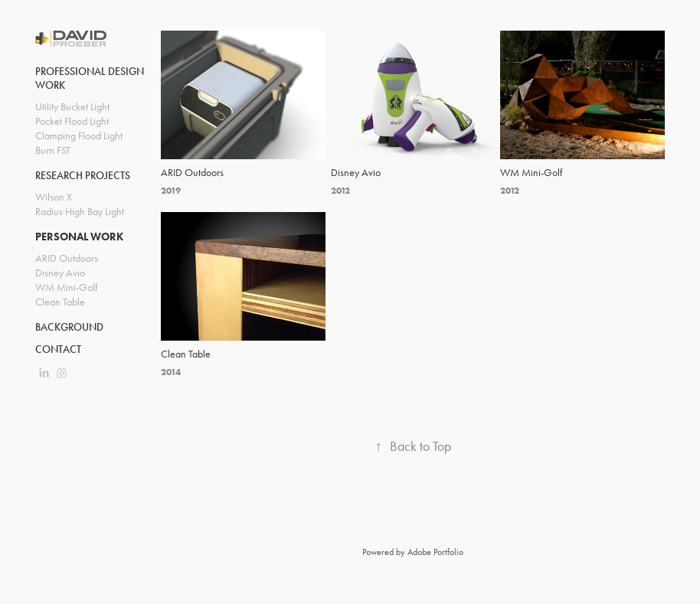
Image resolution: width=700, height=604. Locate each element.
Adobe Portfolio (435, 552)
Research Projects (83, 176)
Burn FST (53, 150)
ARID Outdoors (67, 258)
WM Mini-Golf (66, 287)
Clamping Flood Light (79, 136)
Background (69, 327)
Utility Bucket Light (72, 107)
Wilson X (54, 197)
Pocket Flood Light (72, 121)
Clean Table (60, 302)
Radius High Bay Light (80, 212)
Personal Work (79, 237)
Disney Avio (60, 273)
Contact (58, 349)
